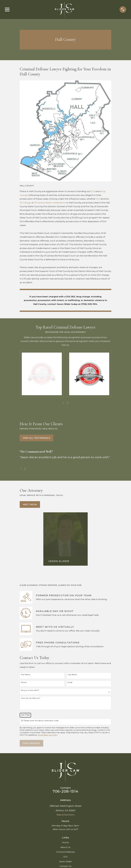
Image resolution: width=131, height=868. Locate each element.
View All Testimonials (36, 438)
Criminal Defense (65, 852)
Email (70, 682)
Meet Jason (30, 504)
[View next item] (68, 403)
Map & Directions (65, 815)
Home (65, 842)
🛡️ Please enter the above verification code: (40, 721)
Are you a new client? (30, 690)
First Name (26, 675)
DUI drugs (25, 203)
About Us (65, 847)
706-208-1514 (65, 791)
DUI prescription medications (50, 203)
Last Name (72, 675)
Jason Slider (65, 861)
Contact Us (65, 866)
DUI (93, 191)
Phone (24, 682)
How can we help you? (31, 698)
